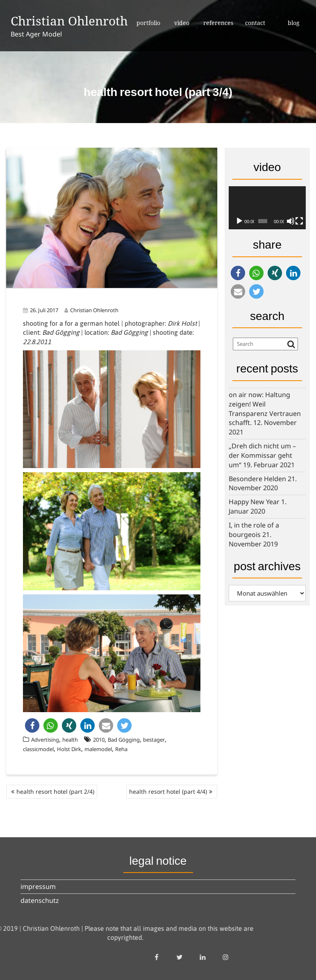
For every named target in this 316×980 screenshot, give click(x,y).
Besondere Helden (257, 479)
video (182, 23)
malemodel (98, 749)
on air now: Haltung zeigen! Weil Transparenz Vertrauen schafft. (265, 409)
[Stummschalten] (291, 221)
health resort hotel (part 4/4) (168, 792)
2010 (99, 740)
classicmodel (38, 749)
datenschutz (40, 900)
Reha (121, 749)
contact (255, 23)
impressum (38, 886)
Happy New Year (254, 502)
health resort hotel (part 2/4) (55, 792)
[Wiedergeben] (239, 221)
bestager (154, 740)
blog (294, 23)
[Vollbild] (299, 221)
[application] (267, 208)
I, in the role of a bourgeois (254, 530)
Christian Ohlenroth (69, 21)
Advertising (45, 740)
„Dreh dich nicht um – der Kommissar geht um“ (262, 455)
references (218, 23)
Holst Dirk (69, 749)
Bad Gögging (124, 740)
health (70, 740)
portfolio (148, 23)
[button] (32, 725)
